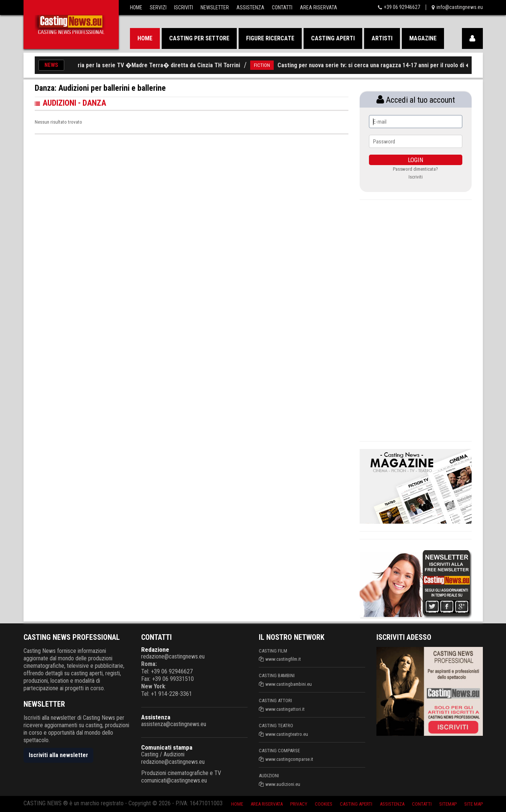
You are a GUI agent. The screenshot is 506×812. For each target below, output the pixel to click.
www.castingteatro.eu (287, 734)
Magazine (423, 38)
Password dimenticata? (415, 169)
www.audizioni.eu (283, 784)
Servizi (158, 7)
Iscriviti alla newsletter (58, 755)
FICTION (279, 65)
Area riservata (267, 804)
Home (136, 7)
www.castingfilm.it (283, 659)
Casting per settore (199, 38)
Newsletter (215, 7)
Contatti (282, 7)
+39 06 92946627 (402, 7)
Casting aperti (333, 38)
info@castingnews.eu (460, 7)
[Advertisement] (416, 319)
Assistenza (250, 7)
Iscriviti (184, 7)
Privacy (299, 804)
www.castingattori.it (285, 709)
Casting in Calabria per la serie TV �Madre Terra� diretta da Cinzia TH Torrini (155, 65)
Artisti (382, 38)
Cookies (324, 804)
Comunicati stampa (167, 747)
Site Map (474, 804)
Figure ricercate (270, 38)
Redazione (155, 650)
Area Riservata (319, 7)
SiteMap (448, 804)
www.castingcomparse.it (289, 759)
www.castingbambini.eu (289, 684)
